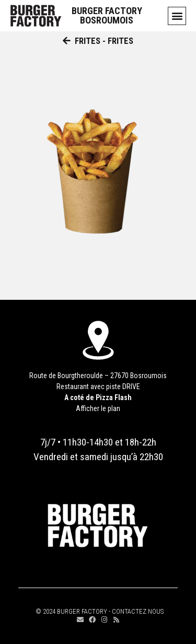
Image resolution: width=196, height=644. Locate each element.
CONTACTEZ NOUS (138, 611)
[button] (177, 16)
